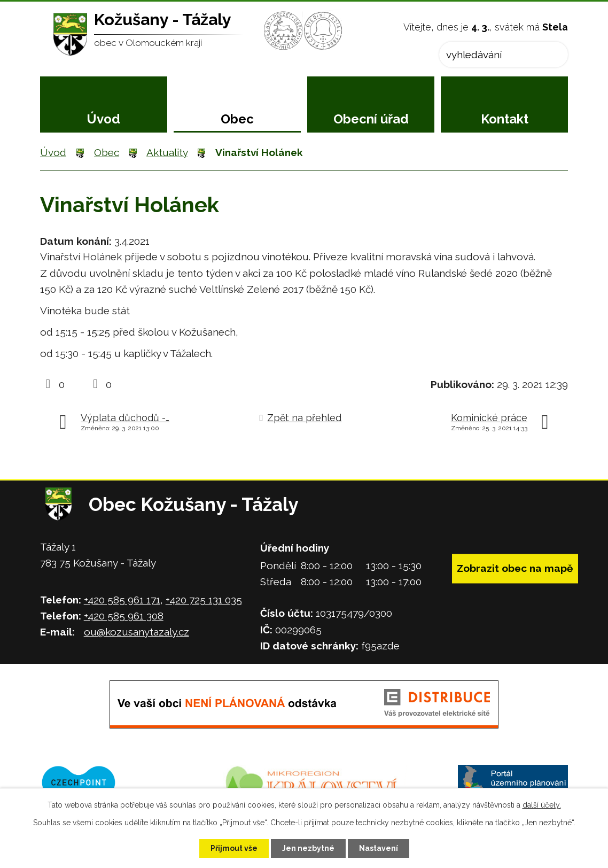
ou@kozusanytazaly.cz (137, 632)
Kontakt (505, 119)
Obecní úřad (371, 119)
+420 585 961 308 (124, 616)
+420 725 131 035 (204, 600)
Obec (237, 119)
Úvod (103, 119)
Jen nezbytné (308, 848)
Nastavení (379, 848)
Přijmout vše (234, 848)
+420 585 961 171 (122, 600)
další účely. (542, 805)
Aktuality (167, 152)
